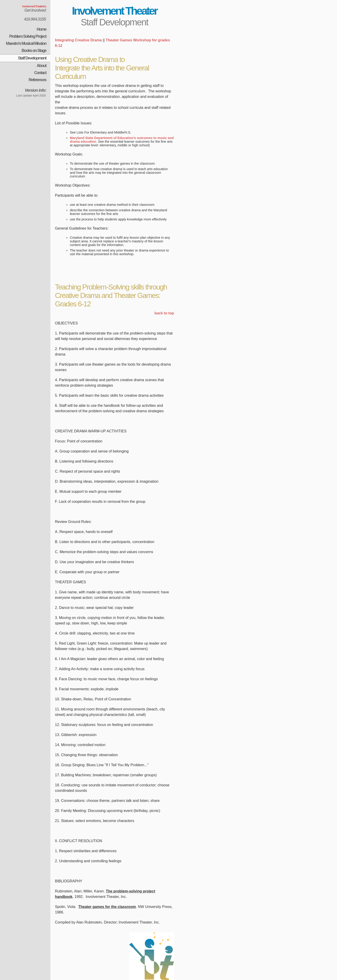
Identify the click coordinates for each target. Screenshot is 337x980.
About (41, 66)
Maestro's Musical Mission (26, 43)
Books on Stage (34, 51)
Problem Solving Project (28, 36)
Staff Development (32, 58)
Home (41, 29)
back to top (164, 313)
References (37, 80)
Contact (40, 73)
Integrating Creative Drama (78, 40)
